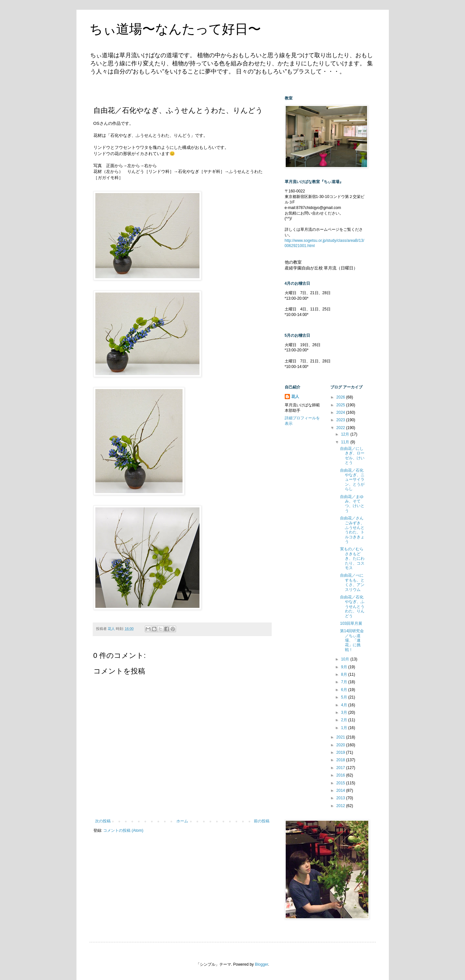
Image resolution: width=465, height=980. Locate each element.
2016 (341, 775)
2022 (341, 428)
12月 (346, 434)
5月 (345, 697)
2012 (341, 806)
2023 (341, 420)
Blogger (261, 964)
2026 (341, 397)
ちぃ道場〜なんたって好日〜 (175, 29)
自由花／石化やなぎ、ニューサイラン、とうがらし (352, 480)
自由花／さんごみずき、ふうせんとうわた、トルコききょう (352, 530)
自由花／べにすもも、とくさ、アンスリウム (352, 582)
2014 (341, 791)
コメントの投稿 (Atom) (123, 830)
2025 (341, 405)
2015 (341, 783)
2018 (341, 760)
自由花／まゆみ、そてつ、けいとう (352, 504)
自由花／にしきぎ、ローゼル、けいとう (352, 456)
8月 (345, 674)
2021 (341, 737)
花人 (295, 397)
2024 (341, 412)
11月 (346, 442)
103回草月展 (351, 623)
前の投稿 (262, 821)
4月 (345, 705)
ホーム (182, 821)
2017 (341, 768)
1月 (345, 728)
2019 (341, 752)
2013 (341, 798)
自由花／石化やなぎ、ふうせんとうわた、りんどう (352, 607)
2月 (345, 720)
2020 (341, 745)
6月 (345, 690)
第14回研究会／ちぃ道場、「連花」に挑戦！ (352, 640)
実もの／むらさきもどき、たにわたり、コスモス (352, 558)
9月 (345, 667)
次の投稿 (103, 821)
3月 (345, 712)
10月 (346, 659)
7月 (345, 682)
